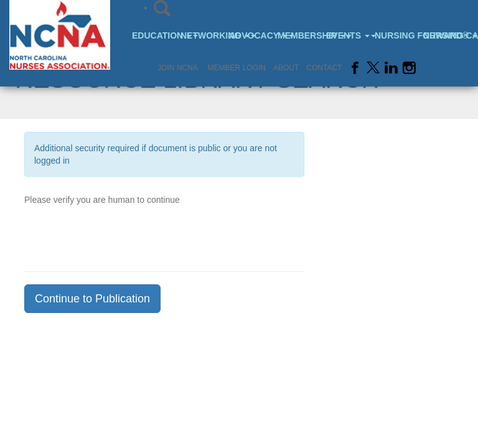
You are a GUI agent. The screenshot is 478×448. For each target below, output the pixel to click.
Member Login (237, 68)
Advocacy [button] (252, 35)
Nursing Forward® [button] (397, 35)
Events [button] (349, 35)
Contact (324, 68)
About (286, 68)
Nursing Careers (446, 35)
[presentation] (119, 235)
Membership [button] (300, 35)
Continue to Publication (92, 299)
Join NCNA (178, 68)
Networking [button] (203, 35)
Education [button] (155, 35)
